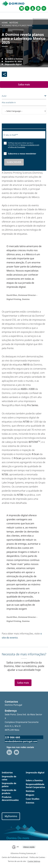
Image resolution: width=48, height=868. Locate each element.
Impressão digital (35, 772)
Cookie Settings (34, 861)
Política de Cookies (37, 857)
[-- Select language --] (24, 111)
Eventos (30, 803)
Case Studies (33, 799)
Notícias (30, 791)
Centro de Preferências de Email (15, 857)
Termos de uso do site (17, 861)
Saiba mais (24, 84)
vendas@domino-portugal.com (21, 741)
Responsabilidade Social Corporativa (35, 786)
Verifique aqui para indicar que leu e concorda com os (24, 145)
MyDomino (11, 816)
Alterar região (29, 847)
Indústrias (7, 772)
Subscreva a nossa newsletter (22, 154)
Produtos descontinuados (10, 798)
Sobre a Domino (34, 780)
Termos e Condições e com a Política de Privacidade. (24, 146)
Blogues (30, 795)
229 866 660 (12, 737)
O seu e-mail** (11, 135)
